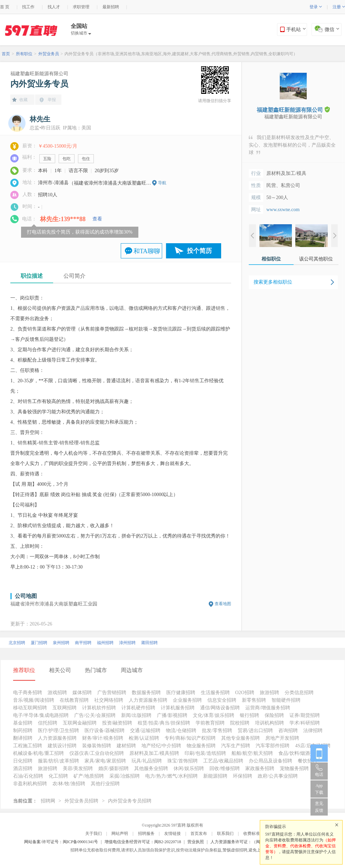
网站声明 (120, 834)
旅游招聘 (269, 693)
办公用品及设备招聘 (270, 761)
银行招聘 (249, 715)
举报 (52, 100)
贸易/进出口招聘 (255, 731)
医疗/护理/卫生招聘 (59, 731)
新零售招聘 (254, 700)
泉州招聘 (61, 643)
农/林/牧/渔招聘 (69, 784)
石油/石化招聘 (28, 776)
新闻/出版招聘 (136, 715)
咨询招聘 (288, 731)
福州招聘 (105, 643)
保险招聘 (274, 715)
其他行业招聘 (105, 784)
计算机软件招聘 (99, 708)
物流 (167, 329)
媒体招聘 (82, 693)
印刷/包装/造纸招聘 (205, 753)
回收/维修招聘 (225, 768)
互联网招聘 (65, 708)
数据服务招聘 (146, 693)
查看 (97, 219)
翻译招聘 (23, 738)
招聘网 (48, 801)
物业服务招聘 (201, 746)
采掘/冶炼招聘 (125, 776)
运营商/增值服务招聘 (268, 708)
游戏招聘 (57, 693)
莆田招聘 (149, 643)
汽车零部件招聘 (273, 746)
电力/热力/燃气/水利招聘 (171, 776)
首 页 (5, 7)
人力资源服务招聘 (148, 700)
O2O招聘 (245, 693)
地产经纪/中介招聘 (161, 746)
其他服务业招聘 (151, 768)
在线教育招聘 (74, 700)
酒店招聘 (23, 768)
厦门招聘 (39, 643)
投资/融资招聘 (117, 723)
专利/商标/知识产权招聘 (190, 738)
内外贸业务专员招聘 (130, 801)
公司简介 (75, 276)
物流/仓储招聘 (181, 731)
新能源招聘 (215, 776)
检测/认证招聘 (144, 738)
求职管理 (81, 7)
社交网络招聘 (109, 700)
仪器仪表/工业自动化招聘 (97, 753)
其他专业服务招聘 (240, 738)
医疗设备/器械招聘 (105, 731)
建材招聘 (126, 746)
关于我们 (93, 834)
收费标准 (252, 834)
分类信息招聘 (299, 693)
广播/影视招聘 (172, 715)
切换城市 (81, 33)
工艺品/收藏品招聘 (223, 761)
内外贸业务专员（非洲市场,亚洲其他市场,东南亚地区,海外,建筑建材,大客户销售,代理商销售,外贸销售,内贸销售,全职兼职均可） (181, 54)
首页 (6, 54)
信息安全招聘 (222, 700)
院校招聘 (240, 723)
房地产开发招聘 (282, 738)
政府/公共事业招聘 (278, 776)
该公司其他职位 (316, 259)
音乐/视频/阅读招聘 (34, 700)
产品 (80, 308)
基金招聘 (23, 723)
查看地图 (223, 604)
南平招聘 (83, 643)
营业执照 (196, 842)
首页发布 (199, 834)
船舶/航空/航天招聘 (252, 753)
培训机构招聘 (269, 723)
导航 (162, 183)
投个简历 (199, 251)
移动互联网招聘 (30, 708)
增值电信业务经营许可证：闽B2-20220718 (143, 842)
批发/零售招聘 (217, 731)
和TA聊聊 (147, 251)
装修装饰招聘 (97, 746)
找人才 (54, 7)
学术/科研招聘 (305, 723)
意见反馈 (319, 807)
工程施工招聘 (28, 746)
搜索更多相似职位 (273, 282)
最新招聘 (111, 7)
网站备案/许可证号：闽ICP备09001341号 (61, 842)
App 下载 (319, 789)
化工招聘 (58, 776)
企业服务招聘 (187, 700)
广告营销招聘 (112, 693)
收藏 (23, 100)
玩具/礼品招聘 (147, 761)
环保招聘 (243, 776)
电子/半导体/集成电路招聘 (41, 715)
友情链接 (172, 834)
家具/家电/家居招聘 (105, 761)
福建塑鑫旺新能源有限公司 (39, 74)
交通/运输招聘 (145, 731)
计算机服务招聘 (178, 708)
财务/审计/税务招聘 (103, 738)
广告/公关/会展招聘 (95, 715)
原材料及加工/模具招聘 (154, 753)
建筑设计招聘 (62, 746)
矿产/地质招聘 (89, 776)
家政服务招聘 (260, 768)
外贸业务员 (49, 54)
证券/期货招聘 (305, 715)
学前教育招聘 (210, 723)
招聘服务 (146, 834)
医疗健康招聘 (181, 693)
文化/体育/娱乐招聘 (214, 715)
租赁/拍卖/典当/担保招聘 (164, 723)
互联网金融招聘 (80, 723)
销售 (220, 308)
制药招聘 (23, 731)
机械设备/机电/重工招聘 (39, 753)
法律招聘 (313, 731)
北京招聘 (17, 643)
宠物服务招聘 (294, 768)
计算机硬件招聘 (138, 708)
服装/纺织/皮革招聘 (59, 761)
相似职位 (271, 259)
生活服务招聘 (215, 693)
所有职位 (24, 54)
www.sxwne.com (283, 210)
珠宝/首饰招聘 (183, 761)
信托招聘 (48, 723)
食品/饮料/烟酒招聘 (299, 753)
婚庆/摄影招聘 (114, 768)
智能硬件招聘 (286, 700)
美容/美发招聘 (78, 768)
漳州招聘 (127, 643)
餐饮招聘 (307, 761)
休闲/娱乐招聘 (189, 768)
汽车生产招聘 (236, 746)
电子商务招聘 (28, 693)
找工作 (28, 7)
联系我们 (225, 834)
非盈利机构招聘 (30, 784)
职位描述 (32, 276)
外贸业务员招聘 (81, 801)
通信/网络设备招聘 (220, 708)
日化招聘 (23, 761)
